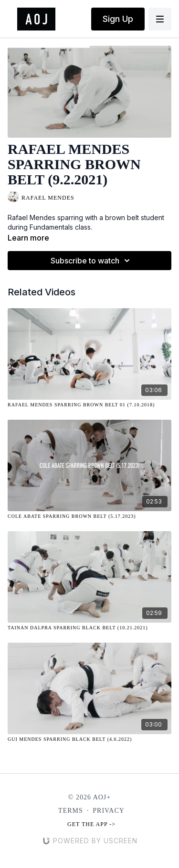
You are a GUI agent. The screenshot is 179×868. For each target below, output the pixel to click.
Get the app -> (91, 824)
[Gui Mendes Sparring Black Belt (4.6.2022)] (89, 739)
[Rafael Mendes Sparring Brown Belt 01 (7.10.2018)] (89, 405)
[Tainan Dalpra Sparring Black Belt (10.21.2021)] (89, 628)
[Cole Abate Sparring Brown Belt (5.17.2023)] (89, 516)
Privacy (109, 811)
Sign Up (118, 19)
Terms (71, 811)
